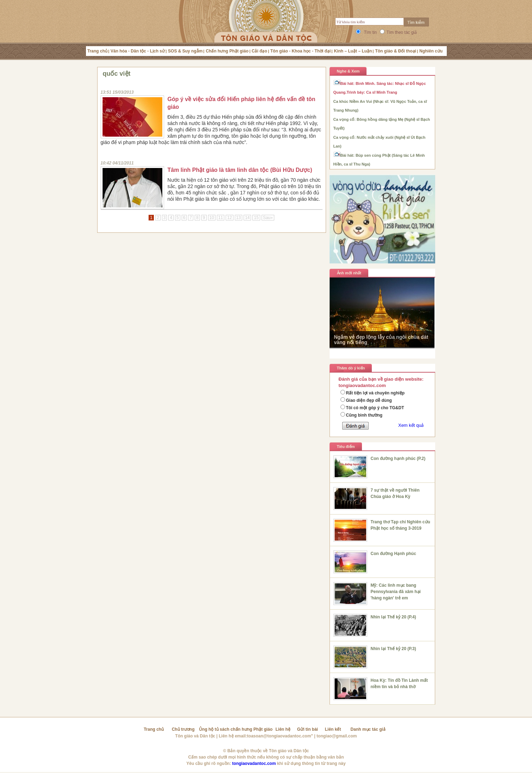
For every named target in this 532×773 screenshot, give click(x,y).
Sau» (268, 218)
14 (247, 218)
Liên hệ (283, 729)
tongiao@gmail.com (337, 736)
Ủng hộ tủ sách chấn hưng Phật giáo (236, 729)
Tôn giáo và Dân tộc (195, 736)
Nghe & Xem (348, 71)
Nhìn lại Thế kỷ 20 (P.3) (393, 649)
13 (239, 218)
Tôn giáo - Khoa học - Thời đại (301, 51)
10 (212, 218)
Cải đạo (259, 51)
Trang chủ (97, 51)
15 (256, 218)
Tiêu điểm (346, 447)
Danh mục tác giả (368, 729)
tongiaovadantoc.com (254, 763)
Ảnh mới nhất (349, 273)
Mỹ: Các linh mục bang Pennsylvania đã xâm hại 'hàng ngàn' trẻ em (396, 592)
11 (221, 218)
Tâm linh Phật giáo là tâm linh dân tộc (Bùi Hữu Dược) (240, 170)
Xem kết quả (411, 425)
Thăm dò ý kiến (351, 368)
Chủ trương (183, 729)
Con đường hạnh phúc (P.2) (398, 459)
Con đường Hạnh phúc (393, 554)
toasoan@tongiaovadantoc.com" (280, 736)
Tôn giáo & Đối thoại (396, 51)
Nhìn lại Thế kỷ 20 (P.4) (393, 617)
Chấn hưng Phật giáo (227, 51)
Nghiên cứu (431, 51)
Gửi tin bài (308, 729)
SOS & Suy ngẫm (185, 51)
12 (229, 218)
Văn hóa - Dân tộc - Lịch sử (138, 51)
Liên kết (333, 729)
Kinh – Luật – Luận (353, 51)
